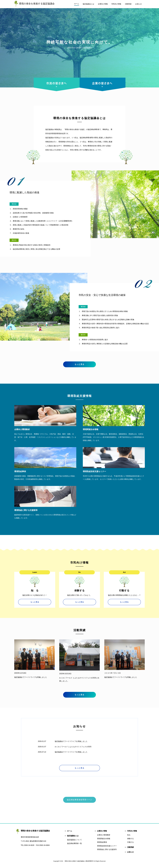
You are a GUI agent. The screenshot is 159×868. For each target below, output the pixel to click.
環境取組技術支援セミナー (107, 849)
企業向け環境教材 (104, 838)
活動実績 (130, 850)
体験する (130, 842)
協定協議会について (74, 843)
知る (129, 838)
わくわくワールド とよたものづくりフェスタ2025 (73, 749)
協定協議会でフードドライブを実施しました (71, 744)
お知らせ (130, 855)
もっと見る (80, 366)
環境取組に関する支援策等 (107, 853)
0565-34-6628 (29, 848)
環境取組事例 (102, 845)
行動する (130, 845)
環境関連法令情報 (104, 842)
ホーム (70, 834)
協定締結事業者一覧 (74, 846)
